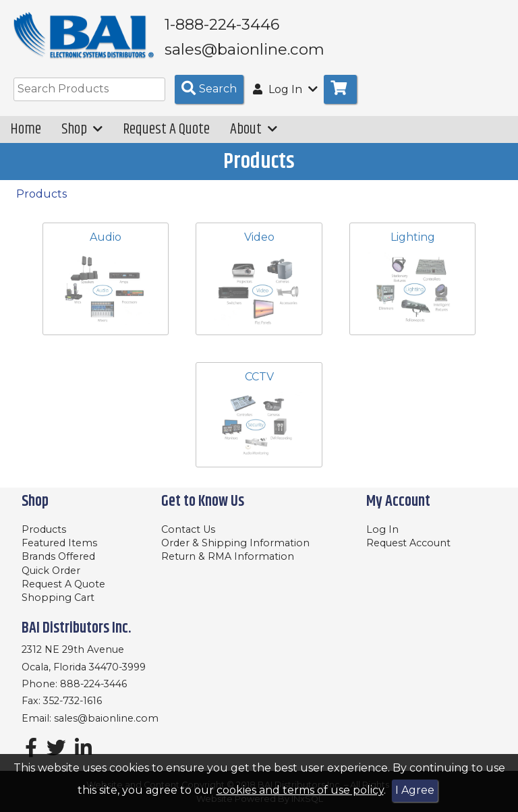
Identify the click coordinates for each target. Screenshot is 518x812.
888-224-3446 (93, 684)
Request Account (408, 543)
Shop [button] (82, 129)
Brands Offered (58, 556)
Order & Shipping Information (235, 543)
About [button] (254, 129)
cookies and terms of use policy (300, 790)
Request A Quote (166, 129)
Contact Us (188, 529)
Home (26, 129)
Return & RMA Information (228, 556)
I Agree (415, 790)
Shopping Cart (58, 598)
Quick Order (51, 571)
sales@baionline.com (106, 718)
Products (41, 194)
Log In (382, 529)
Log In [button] (285, 89)
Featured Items (59, 543)
